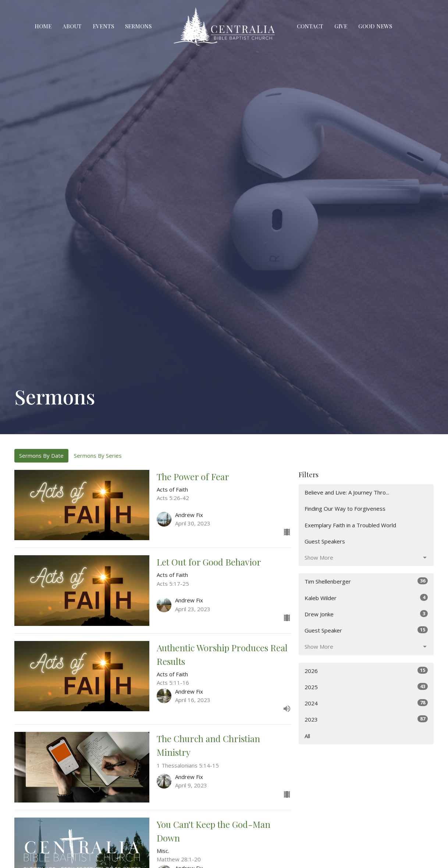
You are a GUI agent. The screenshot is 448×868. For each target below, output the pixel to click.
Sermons (138, 26)
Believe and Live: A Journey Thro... (347, 492)
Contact (310, 26)
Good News (375, 26)
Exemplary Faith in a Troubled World (350, 525)
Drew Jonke (366, 614)
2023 (366, 719)
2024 (366, 703)
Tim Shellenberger (366, 581)
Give (341, 26)
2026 (366, 671)
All (307, 736)
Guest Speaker (366, 630)
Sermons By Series (98, 456)
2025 (366, 687)
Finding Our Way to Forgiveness (345, 509)
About (72, 26)
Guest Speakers (325, 541)
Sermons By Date (41, 456)
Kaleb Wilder (366, 598)
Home (43, 26)
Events (103, 26)
